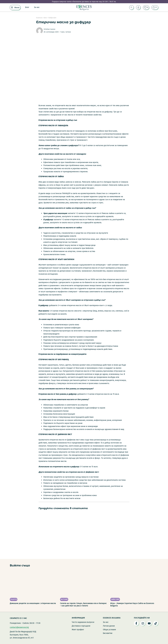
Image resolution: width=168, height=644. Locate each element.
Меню (17, 7)
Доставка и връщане (81, 626)
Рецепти (14, 599)
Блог (27, 7)
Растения (64, 599)
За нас (37, 7)
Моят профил (78, 630)
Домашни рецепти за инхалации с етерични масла (33, 603)
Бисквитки (108, 633)
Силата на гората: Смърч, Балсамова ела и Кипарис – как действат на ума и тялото (83, 605)
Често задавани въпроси (83, 622)
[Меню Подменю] (12, 7)
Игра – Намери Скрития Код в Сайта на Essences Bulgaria (132, 605)
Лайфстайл (52, 18)
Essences (39, 18)
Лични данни (109, 626)
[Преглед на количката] (155, 7)
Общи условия (109, 630)
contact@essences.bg (19, 627)
